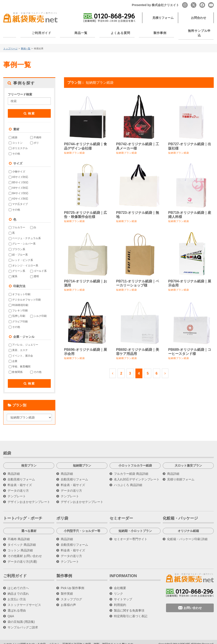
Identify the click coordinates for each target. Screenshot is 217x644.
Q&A (11, 612)
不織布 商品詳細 (19, 535)
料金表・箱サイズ (20, 480)
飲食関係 (16, 367)
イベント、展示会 (21, 351)
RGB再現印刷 (18, 301)
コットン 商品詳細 (20, 546)
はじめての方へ (18, 583)
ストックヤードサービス (24, 600)
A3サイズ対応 (18, 194)
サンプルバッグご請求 (23, 623)
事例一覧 (26, 44)
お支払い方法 (17, 595)
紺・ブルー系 (18, 250)
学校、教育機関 (20, 362)
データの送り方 (18, 486)
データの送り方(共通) (22, 557)
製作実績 (67, 589)
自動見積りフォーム (21, 475)
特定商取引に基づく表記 (131, 612)
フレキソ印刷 (18, 306)
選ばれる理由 (17, 606)
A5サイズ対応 (18, 172)
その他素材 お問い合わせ (25, 551)
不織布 (36, 133)
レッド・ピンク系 (21, 256)
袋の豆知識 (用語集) (21, 617)
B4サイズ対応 (19, 189)
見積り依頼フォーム (181, 475)
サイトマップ (123, 595)
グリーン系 (17, 266)
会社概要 (120, 583)
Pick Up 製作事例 (72, 583)
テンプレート (17, 492)
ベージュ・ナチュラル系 (25, 234)
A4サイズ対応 (18, 183)
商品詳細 (14, 469)
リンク (118, 589)
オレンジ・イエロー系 (23, 261)
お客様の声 (68, 600)
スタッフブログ (71, 595)
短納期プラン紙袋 (74, 148)
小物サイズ (17, 167)
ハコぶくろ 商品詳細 (128, 480)
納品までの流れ (18, 589)
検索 (29, 109)
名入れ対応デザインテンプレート (137, 475)
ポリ (35, 138)
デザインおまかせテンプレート (29, 497)
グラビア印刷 (18, 317)
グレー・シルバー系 (22, 239)
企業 (13, 357)
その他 (14, 149)
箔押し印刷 (17, 311)
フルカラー (17, 223)
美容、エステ (18, 346)
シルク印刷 (38, 311)
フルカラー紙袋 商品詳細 (131, 469)
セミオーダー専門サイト (131, 535)
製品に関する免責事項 (129, 606)
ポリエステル (18, 144)
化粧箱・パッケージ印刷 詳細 (187, 535)
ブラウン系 (17, 245)
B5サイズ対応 (19, 178)
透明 (35, 272)
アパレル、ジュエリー (23, 340)
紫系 (13, 272)
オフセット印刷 (20, 290)
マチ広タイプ (18, 200)
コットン (16, 138)
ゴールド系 (38, 266)
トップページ (10, 44)
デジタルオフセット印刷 (25, 295)
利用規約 (120, 600)
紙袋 (13, 133)
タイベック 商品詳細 (22, 540)
